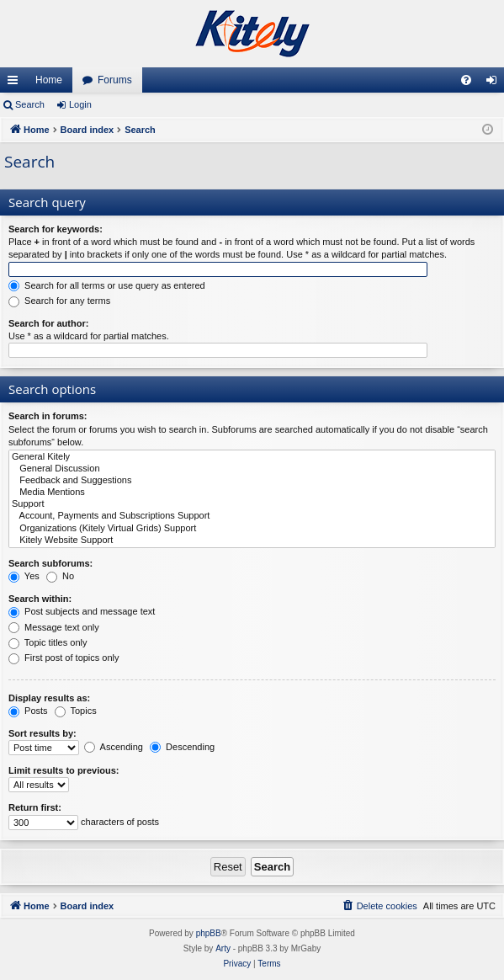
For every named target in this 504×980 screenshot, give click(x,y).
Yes (24, 576)
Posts (28, 711)
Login (80, 104)
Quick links (16, 83)
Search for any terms (59, 301)
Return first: (35, 807)
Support (252, 504)
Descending (182, 747)
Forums (115, 80)
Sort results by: (42, 733)
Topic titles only (48, 642)
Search (30, 104)
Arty (223, 948)
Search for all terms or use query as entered (107, 285)
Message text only (54, 627)
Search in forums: (48, 416)
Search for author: (48, 323)
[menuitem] (466, 80)
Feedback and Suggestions (252, 481)
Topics (76, 711)
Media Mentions (252, 493)
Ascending (114, 747)
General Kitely (252, 457)
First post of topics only (64, 658)
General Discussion (252, 469)
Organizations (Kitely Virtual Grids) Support (252, 529)
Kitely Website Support (252, 541)
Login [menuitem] (495, 83)
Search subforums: (50, 563)
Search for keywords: (56, 229)
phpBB (209, 933)
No (60, 576)
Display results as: (49, 698)
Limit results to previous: (64, 770)
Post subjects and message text (82, 611)
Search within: (40, 599)
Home (49, 80)
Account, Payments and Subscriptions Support (252, 516)
